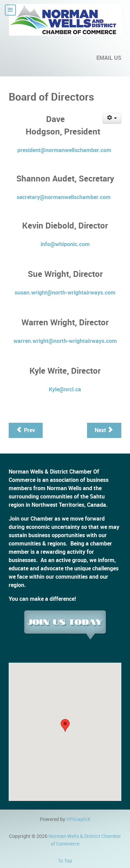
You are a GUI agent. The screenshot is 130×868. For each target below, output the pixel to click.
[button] (65, 725)
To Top (65, 861)
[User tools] (112, 118)
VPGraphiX (78, 819)
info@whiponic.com (65, 244)
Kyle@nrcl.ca (65, 389)
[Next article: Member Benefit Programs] (104, 430)
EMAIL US (109, 58)
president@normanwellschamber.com (64, 150)
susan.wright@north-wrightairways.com (65, 293)
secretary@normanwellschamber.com (64, 197)
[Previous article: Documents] (26, 430)
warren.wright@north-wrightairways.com (65, 341)
